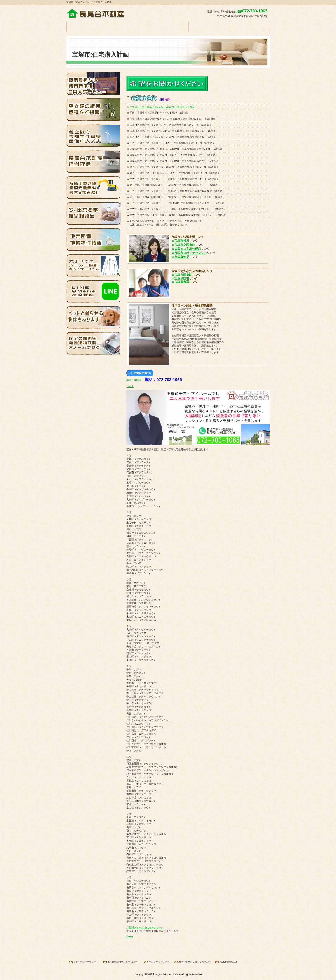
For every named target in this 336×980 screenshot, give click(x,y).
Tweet (130, 386)
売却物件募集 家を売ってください (94, 136)
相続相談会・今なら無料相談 (94, 214)
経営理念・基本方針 (94, 162)
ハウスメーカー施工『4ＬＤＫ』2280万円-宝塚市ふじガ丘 (162, 107)
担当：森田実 (154, 380)
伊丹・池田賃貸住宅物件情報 (94, 239)
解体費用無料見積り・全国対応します (94, 188)
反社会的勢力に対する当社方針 (195, 962)
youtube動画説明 (228, 962)
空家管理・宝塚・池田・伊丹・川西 (94, 110)
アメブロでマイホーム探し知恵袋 (94, 343)
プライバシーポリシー (85, 962)
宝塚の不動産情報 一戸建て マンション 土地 (100, 14)
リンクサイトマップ (159, 962)
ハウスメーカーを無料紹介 (94, 265)
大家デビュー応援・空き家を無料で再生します (94, 84)
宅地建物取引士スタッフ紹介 (122, 962)
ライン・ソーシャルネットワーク (94, 291)
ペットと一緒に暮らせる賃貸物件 (94, 317)
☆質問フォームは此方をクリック (145, 927)
